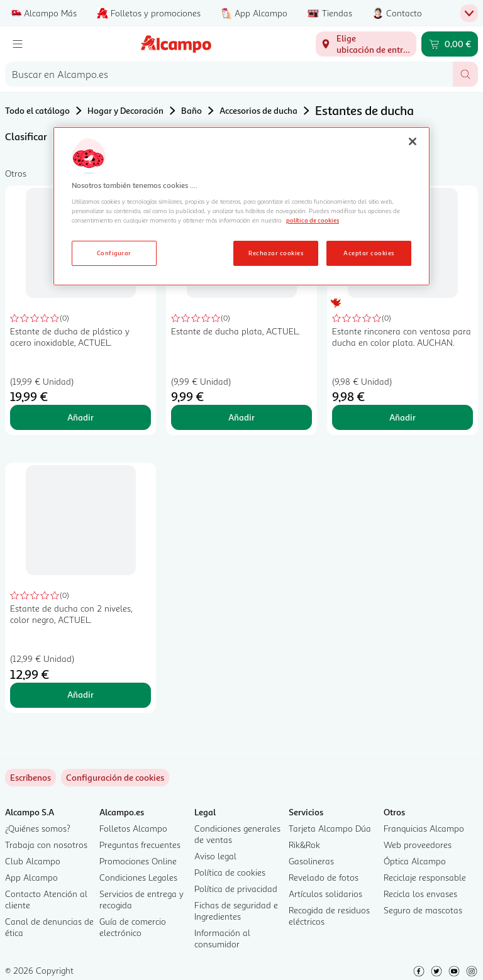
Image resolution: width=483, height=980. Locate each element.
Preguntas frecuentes (140, 845)
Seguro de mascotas (423, 910)
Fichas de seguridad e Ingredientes (236, 911)
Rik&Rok (304, 845)
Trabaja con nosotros (46, 845)
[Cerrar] (413, 141)
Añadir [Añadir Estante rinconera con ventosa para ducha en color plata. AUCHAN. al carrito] (402, 417)
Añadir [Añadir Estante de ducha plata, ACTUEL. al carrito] (241, 417)
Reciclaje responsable (425, 877)
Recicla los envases (420, 894)
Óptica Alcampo (415, 861)
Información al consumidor (222, 938)
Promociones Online (138, 861)
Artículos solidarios (325, 894)
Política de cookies (230, 872)
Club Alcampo (33, 861)
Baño (192, 110)
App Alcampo (31, 877)
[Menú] (18, 44)
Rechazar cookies (276, 253)
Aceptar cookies (369, 253)
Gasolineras (311, 861)
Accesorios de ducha (258, 110)
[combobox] (229, 74)
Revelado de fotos (324, 877)
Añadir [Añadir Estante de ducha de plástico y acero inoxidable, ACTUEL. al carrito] (80, 417)
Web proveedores (418, 845)
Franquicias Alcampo (424, 828)
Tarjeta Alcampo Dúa (330, 828)
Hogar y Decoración (125, 110)
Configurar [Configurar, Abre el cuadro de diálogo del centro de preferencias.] (114, 253)
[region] (241, 206)
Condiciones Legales (138, 877)
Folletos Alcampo (133, 828)
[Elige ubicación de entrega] (366, 44)
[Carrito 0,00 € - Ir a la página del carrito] (450, 44)
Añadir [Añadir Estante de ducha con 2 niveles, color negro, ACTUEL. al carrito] (80, 694)
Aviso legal (215, 856)
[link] (115, 778)
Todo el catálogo (37, 110)
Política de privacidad (236, 889)
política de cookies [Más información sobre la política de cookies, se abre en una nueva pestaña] (313, 220)
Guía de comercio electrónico (133, 927)
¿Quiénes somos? (38, 828)
